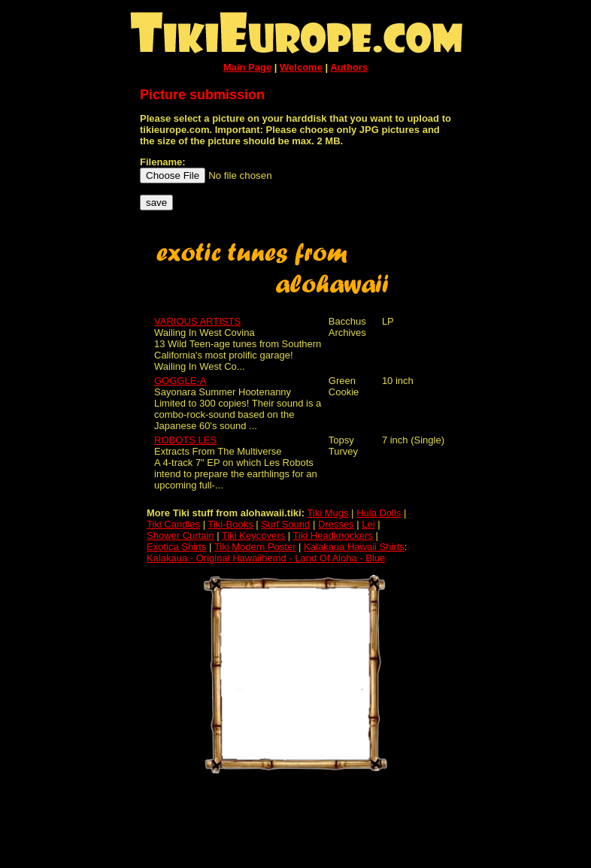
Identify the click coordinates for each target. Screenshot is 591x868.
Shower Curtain (180, 535)
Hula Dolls (379, 513)
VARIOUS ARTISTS (197, 321)
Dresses (336, 524)
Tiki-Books (230, 524)
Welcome (301, 67)
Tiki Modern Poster (255, 547)
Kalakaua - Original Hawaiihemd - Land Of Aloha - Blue (266, 558)
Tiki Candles (173, 524)
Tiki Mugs (327, 513)
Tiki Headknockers (332, 535)
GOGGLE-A (180, 381)
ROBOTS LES (185, 440)
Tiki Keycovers (253, 535)
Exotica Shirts (176, 547)
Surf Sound (285, 524)
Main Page (247, 67)
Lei (368, 524)
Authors (349, 67)
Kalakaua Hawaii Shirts (354, 547)
